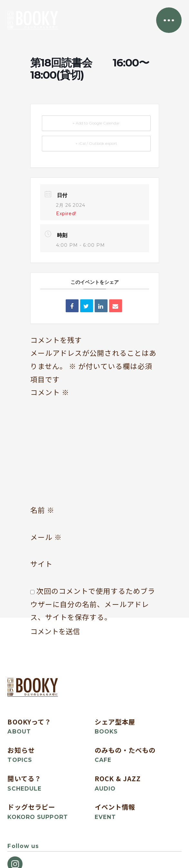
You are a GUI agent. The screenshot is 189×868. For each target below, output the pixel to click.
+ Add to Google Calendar (96, 123)
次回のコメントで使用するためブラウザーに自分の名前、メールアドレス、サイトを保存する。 (93, 604)
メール (46, 537)
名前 (42, 510)
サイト (41, 564)
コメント (50, 392)
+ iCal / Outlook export (96, 143)
